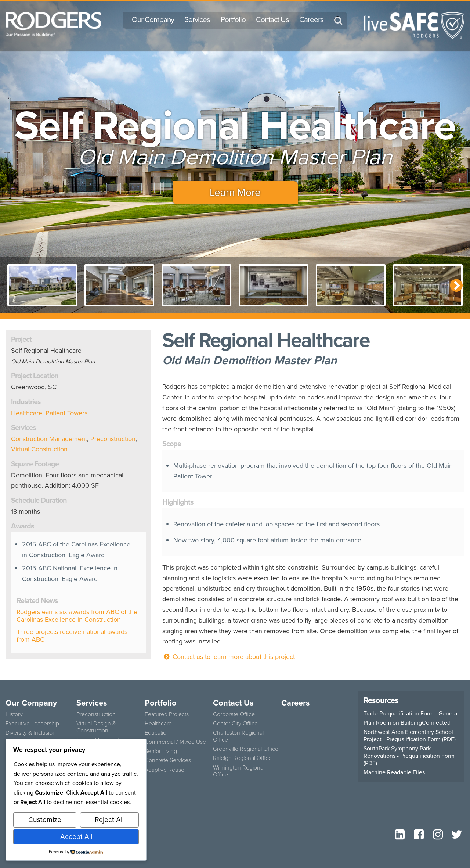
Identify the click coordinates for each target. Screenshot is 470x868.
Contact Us (272, 19)
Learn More (235, 192)
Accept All (76, 837)
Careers (311, 19)
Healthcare (27, 413)
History (14, 714)
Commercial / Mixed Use (175, 742)
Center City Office (235, 723)
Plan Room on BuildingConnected (407, 723)
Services (197, 19)
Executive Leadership (32, 723)
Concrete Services (168, 760)
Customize (45, 820)
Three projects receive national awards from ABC (72, 636)
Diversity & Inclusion (31, 733)
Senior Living (161, 751)
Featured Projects (167, 714)
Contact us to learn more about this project (229, 657)
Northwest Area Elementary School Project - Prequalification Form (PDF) (410, 736)
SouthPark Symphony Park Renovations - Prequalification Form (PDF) (409, 756)
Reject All (109, 820)
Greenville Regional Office (246, 749)
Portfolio (233, 19)
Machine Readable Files (394, 772)
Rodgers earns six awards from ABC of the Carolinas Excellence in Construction (77, 616)
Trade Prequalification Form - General (411, 714)
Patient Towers (66, 413)
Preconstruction (113, 439)
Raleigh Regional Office (242, 758)
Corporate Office (234, 714)
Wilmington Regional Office (239, 771)
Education (157, 733)
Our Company (153, 19)
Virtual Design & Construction (96, 727)
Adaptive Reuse (164, 770)
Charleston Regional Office (238, 736)
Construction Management (49, 439)
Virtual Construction (39, 449)
